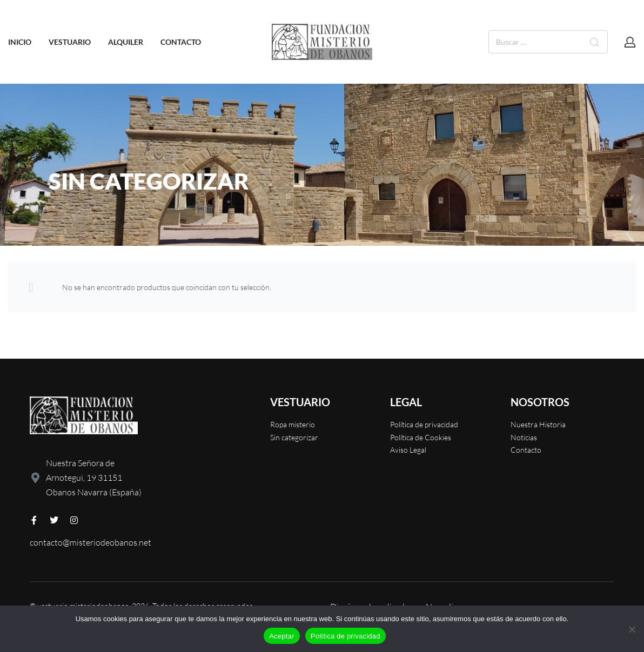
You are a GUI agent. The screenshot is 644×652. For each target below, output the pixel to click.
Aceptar (282, 636)
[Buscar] (594, 42)
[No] (632, 627)
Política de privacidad (346, 636)
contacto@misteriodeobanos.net (90, 542)
